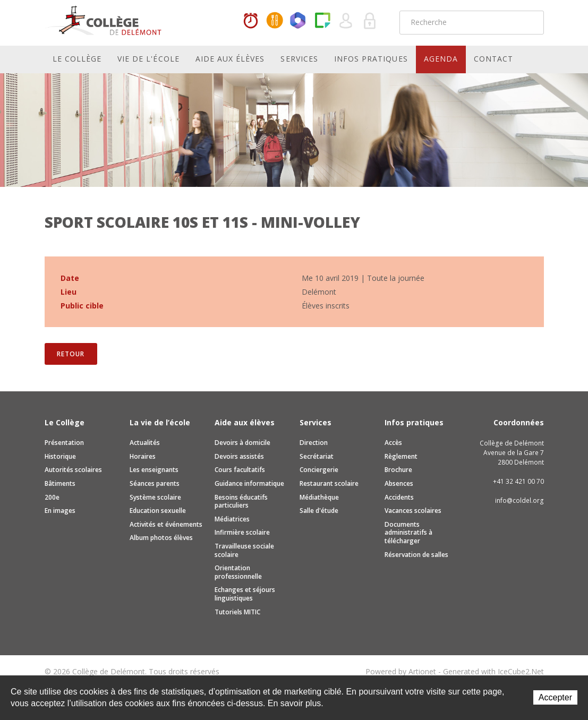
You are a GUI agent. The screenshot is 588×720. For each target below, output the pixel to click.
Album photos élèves (161, 538)
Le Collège (77, 59)
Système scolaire (155, 497)
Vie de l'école (148, 59)
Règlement (401, 456)
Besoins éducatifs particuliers (241, 502)
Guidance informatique (249, 483)
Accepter (555, 697)
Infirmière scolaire (242, 532)
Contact (493, 59)
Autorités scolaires (73, 470)
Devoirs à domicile (242, 443)
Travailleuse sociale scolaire (244, 550)
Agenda (441, 59)
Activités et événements (166, 524)
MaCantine (275, 21)
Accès (393, 443)
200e (52, 497)
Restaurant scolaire (329, 483)
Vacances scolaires (413, 511)
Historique (60, 456)
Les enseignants (154, 470)
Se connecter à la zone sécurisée (370, 21)
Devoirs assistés (239, 456)
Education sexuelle (158, 511)
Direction (314, 443)
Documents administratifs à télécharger (408, 533)
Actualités (145, 443)
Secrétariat (317, 456)
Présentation (64, 443)
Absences (399, 483)
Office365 (299, 21)
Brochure (398, 470)
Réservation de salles (416, 555)
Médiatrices (232, 519)
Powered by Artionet (401, 671)
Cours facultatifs (240, 470)
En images (60, 511)
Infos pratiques (371, 59)
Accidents (399, 497)
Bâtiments (60, 483)
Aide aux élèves (230, 59)
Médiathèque (319, 497)
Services (299, 59)
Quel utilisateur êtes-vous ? (346, 21)
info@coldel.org (519, 500)
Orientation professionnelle (238, 572)
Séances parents (155, 483)
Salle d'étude (319, 511)
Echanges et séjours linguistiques (245, 594)
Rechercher (529, 22)
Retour (70, 354)
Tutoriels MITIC (237, 612)
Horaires (251, 21)
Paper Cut (322, 21)
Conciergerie (319, 470)
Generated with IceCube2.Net (493, 671)
